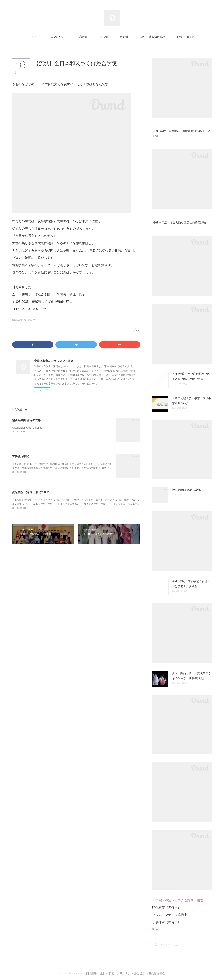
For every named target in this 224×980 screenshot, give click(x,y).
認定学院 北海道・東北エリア (31, 492)
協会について (59, 37)
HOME (35, 37)
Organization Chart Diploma (27, 428)
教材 (155, 930)
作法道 (104, 37)
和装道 (83, 37)
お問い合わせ (185, 37)
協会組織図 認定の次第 (26, 420)
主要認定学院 (20, 456)
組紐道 (124, 37)
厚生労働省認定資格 (153, 37)
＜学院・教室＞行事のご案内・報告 (178, 900)
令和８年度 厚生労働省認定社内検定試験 (179, 222)
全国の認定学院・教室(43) (24, 320)
